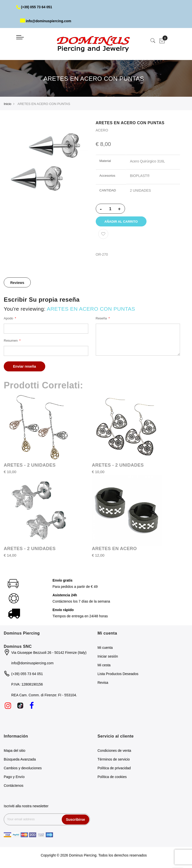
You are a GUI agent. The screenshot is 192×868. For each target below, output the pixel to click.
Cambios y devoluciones (23, 769)
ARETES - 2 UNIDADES (30, 466)
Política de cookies (112, 778)
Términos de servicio (114, 760)
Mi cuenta (105, 648)
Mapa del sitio (14, 752)
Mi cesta (104, 666)
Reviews (17, 283)
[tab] (17, 283)
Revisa (103, 683)
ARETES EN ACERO (114, 549)
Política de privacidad (114, 769)
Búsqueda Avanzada (20, 760)
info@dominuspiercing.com (46, 21)
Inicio (7, 104)
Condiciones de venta (114, 752)
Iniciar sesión (108, 657)
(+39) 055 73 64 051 (35, 7)
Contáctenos (14, 787)
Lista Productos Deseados (118, 675)
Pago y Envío (14, 778)
